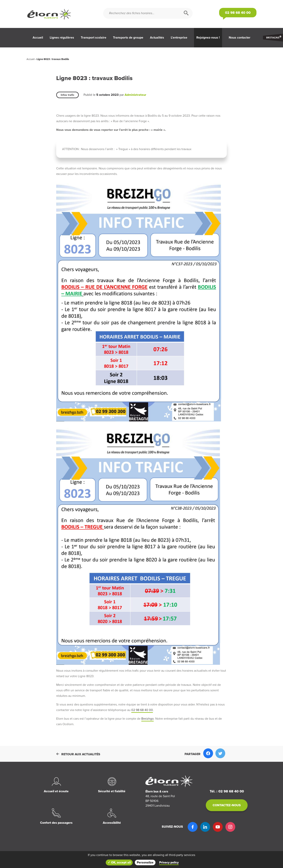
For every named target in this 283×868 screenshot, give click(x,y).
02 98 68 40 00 (142, 710)
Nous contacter (240, 38)
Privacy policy (169, 862)
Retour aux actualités (78, 754)
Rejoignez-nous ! (208, 38)
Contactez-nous (227, 805)
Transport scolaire (94, 38)
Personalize (145, 862)
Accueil (38, 38)
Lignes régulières (62, 38)
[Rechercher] (186, 13)
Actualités (157, 38)
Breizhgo (147, 719)
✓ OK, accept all (119, 862)
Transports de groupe (128, 38)
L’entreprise (179, 38)
